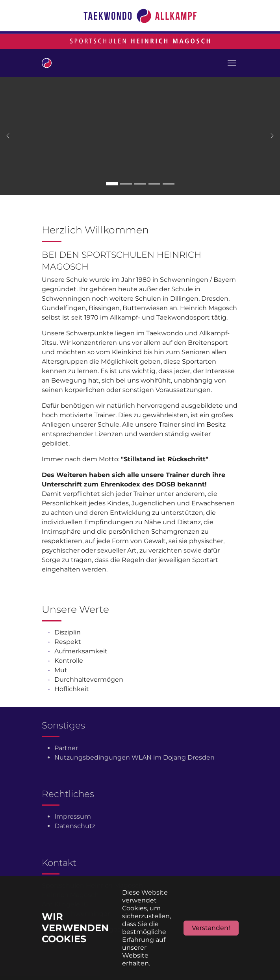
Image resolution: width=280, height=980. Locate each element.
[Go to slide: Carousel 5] (169, 184)
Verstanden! (211, 928)
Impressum (73, 816)
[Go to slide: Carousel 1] (112, 184)
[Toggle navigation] (232, 63)
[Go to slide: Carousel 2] (126, 184)
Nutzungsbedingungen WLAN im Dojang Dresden (134, 757)
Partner (66, 748)
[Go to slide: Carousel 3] (140, 184)
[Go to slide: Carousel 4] (154, 184)
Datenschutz (75, 826)
